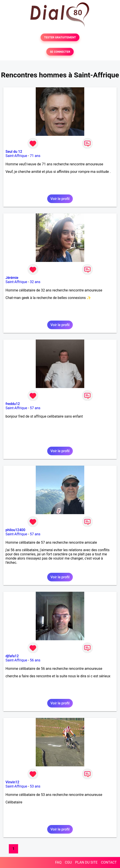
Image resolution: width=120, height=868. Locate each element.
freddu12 (13, 404)
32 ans (35, 282)
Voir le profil (60, 199)
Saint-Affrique (16, 156)
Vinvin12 (12, 782)
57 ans (35, 408)
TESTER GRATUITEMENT (60, 37)
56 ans (35, 660)
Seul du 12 (14, 152)
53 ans (35, 786)
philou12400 (15, 530)
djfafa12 (12, 656)
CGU (68, 862)
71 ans (35, 156)
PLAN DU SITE (86, 862)
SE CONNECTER (60, 52)
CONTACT (109, 862)
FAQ (58, 862)
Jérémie (12, 278)
